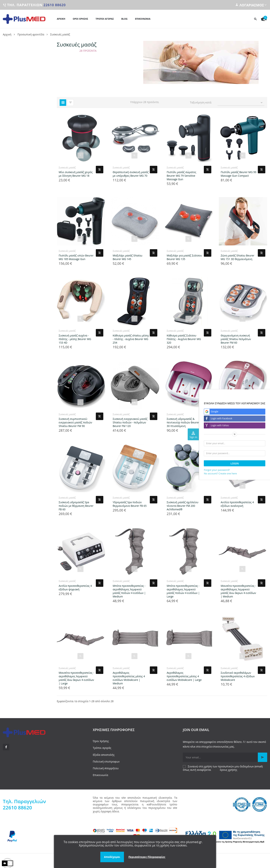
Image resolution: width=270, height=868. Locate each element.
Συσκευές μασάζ (67, 168)
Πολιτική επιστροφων (106, 761)
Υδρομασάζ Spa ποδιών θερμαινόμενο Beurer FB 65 (130, 504)
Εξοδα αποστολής (104, 755)
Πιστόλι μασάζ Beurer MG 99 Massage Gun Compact (238, 174)
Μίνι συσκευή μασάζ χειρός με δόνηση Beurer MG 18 (76, 174)
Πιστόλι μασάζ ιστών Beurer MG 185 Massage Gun (76, 257)
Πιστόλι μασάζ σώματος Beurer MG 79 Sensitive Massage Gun (181, 176)
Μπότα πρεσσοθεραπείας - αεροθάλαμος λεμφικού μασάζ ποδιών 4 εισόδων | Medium (129, 591)
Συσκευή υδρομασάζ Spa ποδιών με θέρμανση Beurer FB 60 (76, 506)
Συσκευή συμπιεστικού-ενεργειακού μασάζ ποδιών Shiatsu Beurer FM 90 (75, 422)
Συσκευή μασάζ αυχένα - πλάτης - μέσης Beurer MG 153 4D (75, 339)
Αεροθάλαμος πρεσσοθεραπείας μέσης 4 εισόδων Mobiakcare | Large (184, 676)
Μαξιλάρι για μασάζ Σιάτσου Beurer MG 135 (184, 257)
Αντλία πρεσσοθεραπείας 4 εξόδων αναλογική (237, 504)
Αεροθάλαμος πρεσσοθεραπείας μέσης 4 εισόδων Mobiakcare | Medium (129, 678)
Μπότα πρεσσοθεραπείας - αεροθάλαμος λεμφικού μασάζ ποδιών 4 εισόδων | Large (183, 591)
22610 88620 (55, 5)
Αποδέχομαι (112, 857)
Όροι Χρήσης (101, 741)
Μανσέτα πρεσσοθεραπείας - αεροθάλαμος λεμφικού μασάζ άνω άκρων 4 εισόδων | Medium (238, 591)
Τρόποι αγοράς (102, 748)
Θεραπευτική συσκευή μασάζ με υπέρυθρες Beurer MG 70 (131, 174)
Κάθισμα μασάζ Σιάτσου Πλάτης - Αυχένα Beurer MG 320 (184, 339)
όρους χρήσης (228, 770)
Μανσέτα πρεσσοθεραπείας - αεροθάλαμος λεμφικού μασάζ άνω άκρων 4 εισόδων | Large (76, 678)
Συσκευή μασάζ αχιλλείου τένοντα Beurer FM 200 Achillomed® (183, 506)
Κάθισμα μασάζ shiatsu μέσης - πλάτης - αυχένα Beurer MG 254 (131, 339)
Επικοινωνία (100, 775)
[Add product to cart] (100, 170)
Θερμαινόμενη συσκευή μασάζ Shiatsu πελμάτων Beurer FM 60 (236, 339)
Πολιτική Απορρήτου (106, 768)
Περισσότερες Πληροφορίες (147, 857)
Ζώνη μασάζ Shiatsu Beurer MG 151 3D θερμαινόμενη (238, 257)
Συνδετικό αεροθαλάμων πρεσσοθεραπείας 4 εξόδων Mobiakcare (238, 676)
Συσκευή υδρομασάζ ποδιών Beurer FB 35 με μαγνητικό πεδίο (238, 422)
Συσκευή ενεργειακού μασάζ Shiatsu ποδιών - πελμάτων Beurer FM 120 (130, 422)
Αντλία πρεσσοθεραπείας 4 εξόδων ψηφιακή (75, 588)
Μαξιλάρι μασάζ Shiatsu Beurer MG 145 (127, 257)
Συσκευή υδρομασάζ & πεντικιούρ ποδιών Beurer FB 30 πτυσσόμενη (185, 422)
